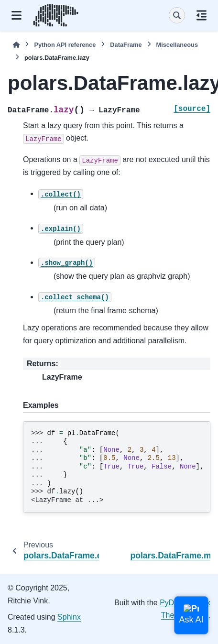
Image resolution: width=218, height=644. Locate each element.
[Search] (177, 15)
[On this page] (202, 15)
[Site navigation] (16, 15)
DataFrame (126, 45)
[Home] (16, 45)
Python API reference (65, 45)
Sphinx (69, 617)
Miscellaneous (177, 45)
